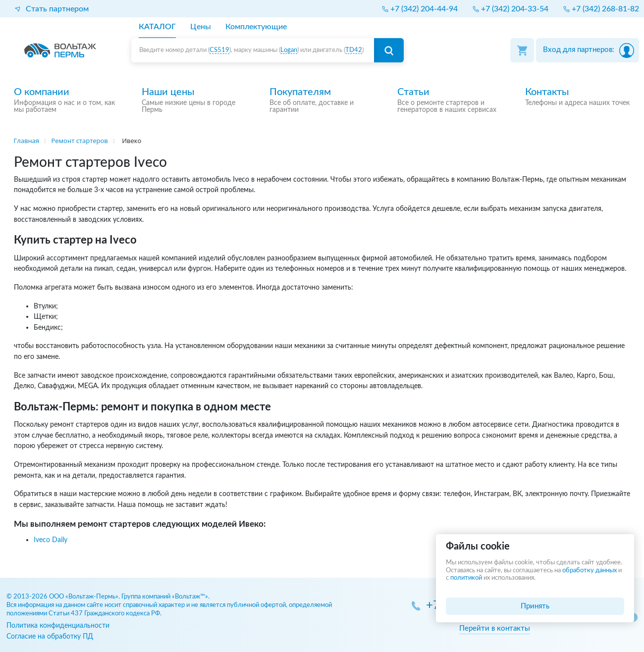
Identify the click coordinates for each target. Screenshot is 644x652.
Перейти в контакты (495, 628)
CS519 (219, 50)
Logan (289, 50)
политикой (466, 578)
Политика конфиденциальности (58, 626)
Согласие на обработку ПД (50, 636)
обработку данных (590, 571)
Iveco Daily (51, 540)
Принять (535, 606)
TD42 (354, 50)
